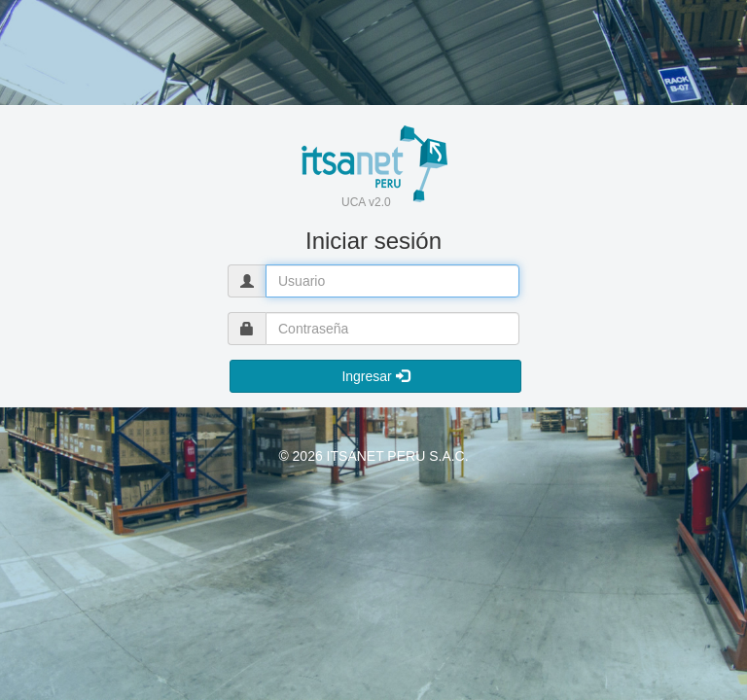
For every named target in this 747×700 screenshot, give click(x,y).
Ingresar (375, 376)
